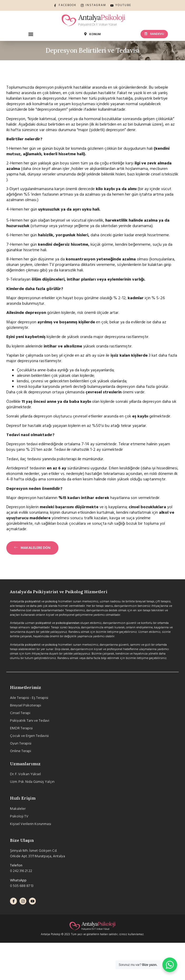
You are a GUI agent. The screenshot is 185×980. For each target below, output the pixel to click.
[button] (31, 34)
